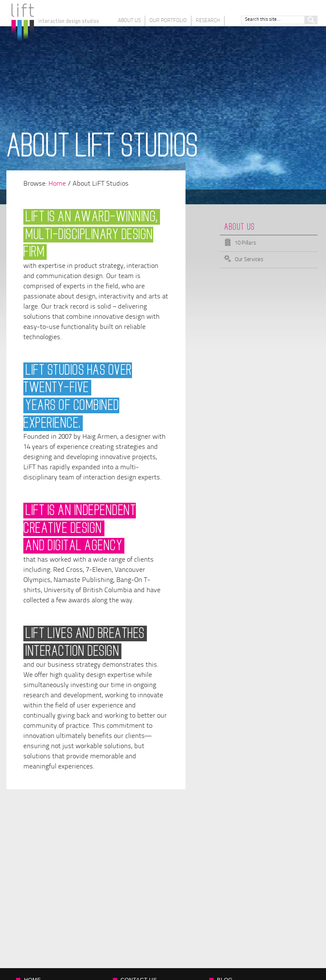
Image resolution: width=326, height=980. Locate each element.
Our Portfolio (168, 21)
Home (57, 184)
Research (208, 21)
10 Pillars (245, 243)
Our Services (249, 260)
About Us (129, 21)
